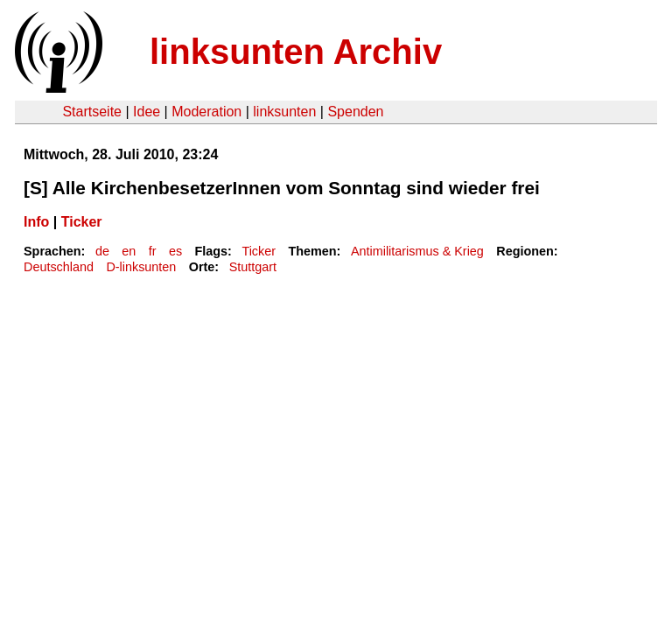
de (102, 251)
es (175, 251)
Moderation (206, 112)
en (129, 251)
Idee (147, 112)
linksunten (284, 112)
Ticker (82, 222)
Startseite (92, 112)
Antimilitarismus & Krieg (417, 251)
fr (153, 251)
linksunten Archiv (296, 52)
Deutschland (59, 267)
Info (36, 222)
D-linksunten (141, 267)
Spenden (355, 112)
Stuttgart (253, 267)
